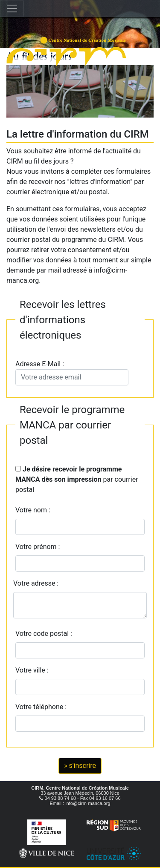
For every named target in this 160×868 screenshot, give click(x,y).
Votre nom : (33, 510)
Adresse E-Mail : (72, 373)
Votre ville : (34, 670)
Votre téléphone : (43, 707)
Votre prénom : (38, 547)
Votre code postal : (45, 634)
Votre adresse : (36, 583)
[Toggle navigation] (12, 9)
